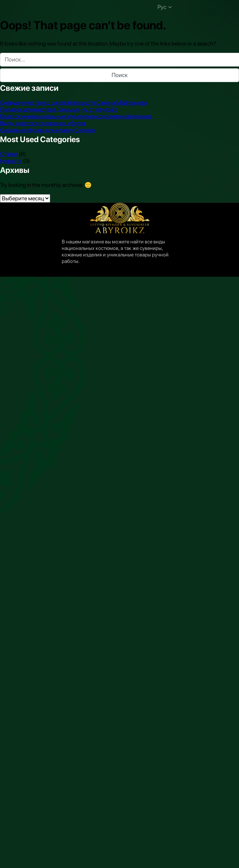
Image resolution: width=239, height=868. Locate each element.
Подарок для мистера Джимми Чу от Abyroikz (58, 109)
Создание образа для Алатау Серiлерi (48, 130)
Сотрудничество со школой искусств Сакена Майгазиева (73, 103)
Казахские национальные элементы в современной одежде (76, 116)
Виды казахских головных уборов (43, 123)
